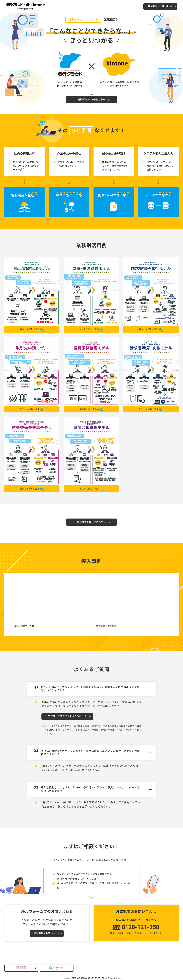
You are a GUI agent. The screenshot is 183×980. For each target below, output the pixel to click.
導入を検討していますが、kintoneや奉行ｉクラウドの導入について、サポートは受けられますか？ (93, 789)
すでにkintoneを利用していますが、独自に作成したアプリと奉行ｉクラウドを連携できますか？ (93, 753)
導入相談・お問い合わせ (160, 6)
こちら (118, 731)
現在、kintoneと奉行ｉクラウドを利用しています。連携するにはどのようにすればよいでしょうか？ (93, 689)
